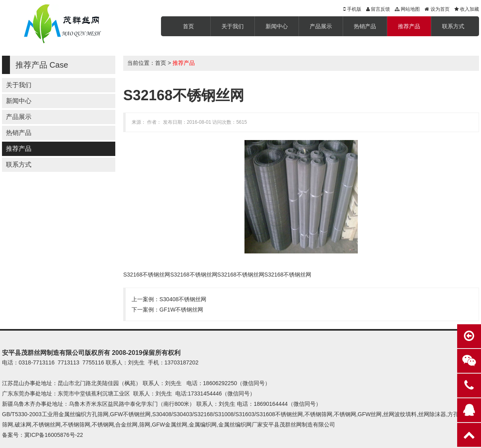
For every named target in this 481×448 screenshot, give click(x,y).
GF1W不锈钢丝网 (181, 310)
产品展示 (321, 26)
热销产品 (365, 26)
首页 (188, 26)
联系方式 (453, 26)
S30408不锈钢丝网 (183, 299)
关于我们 (233, 26)
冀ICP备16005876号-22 (54, 435)
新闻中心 (277, 26)
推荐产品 (409, 26)
